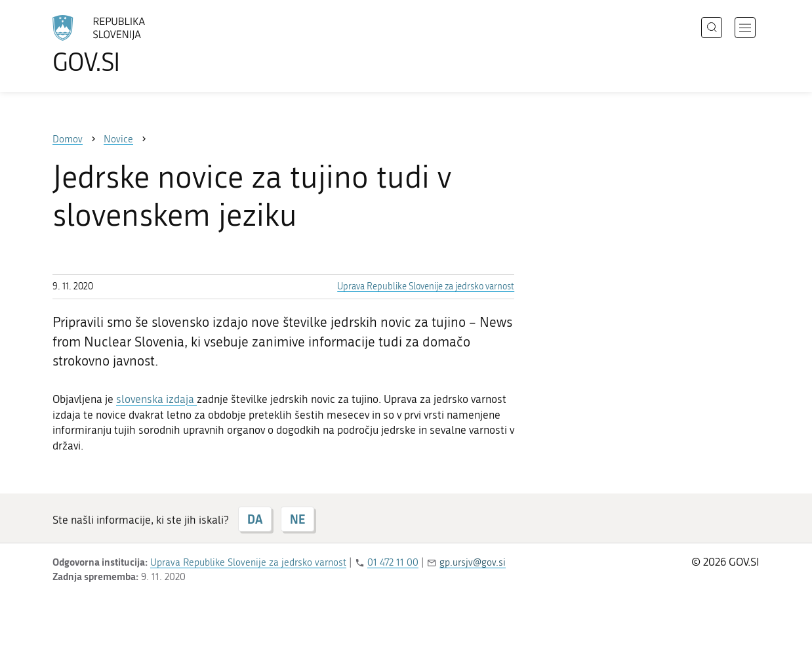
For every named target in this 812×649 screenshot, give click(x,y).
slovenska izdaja (156, 399)
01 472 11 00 (393, 562)
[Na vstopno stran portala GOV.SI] (135, 45)
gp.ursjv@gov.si (473, 562)
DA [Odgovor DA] (255, 519)
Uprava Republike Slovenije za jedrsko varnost (426, 286)
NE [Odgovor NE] (297, 519)
